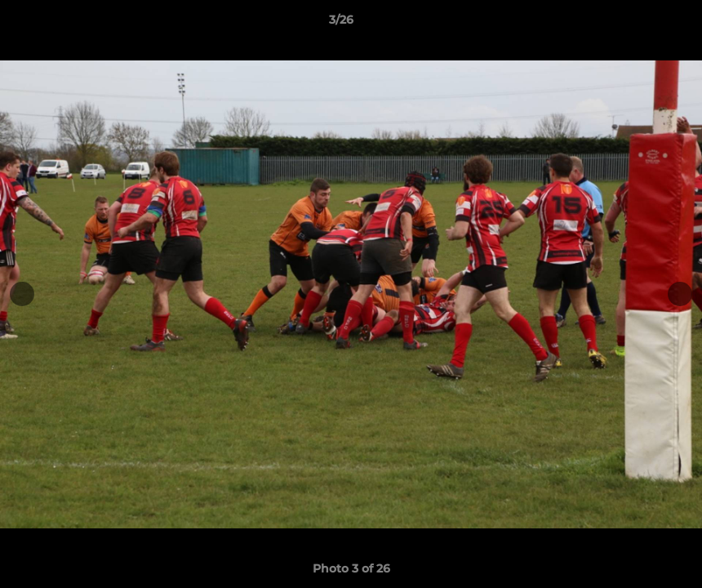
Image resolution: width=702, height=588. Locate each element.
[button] (633, 24)
